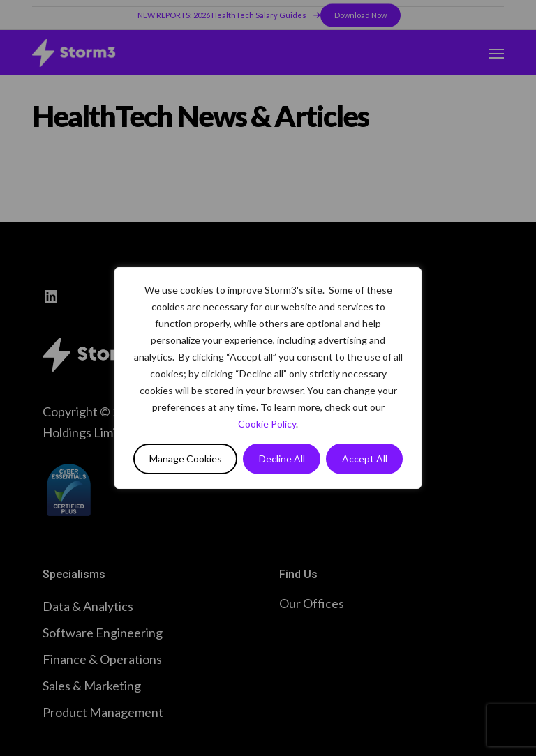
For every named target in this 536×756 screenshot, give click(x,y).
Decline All (282, 459)
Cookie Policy (267, 424)
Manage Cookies (186, 459)
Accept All (365, 459)
